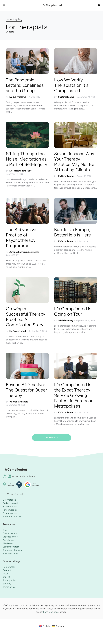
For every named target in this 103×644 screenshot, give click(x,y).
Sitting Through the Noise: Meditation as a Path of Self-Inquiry (27, 159)
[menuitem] (44, 626)
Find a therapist (10, 503)
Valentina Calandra (19, 402)
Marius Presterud (18, 97)
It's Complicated (52, 5)
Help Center (9, 567)
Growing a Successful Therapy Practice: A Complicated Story (26, 317)
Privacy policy (10, 580)
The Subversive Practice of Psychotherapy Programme (21, 238)
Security (7, 584)
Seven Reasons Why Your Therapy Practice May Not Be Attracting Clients (74, 162)
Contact (7, 570)
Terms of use (9, 587)
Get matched (9, 500)
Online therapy (10, 533)
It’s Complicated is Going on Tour (73, 311)
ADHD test (8, 543)
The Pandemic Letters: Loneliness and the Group (25, 85)
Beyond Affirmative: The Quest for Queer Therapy (26, 390)
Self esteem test (11, 547)
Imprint (6, 577)
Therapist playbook (12, 550)
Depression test (11, 537)
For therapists (10, 506)
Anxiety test (9, 540)
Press (5, 574)
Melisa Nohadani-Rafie (20, 171)
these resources (50, 612)
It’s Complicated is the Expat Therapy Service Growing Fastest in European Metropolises (74, 395)
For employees (10, 513)
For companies (10, 510)
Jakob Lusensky (65, 320)
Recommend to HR (12, 516)
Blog (5, 530)
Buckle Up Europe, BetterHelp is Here (73, 232)
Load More (50, 438)
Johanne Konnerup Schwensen (24, 252)
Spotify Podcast (11, 553)
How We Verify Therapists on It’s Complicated (71, 85)
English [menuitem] (46, 626)
